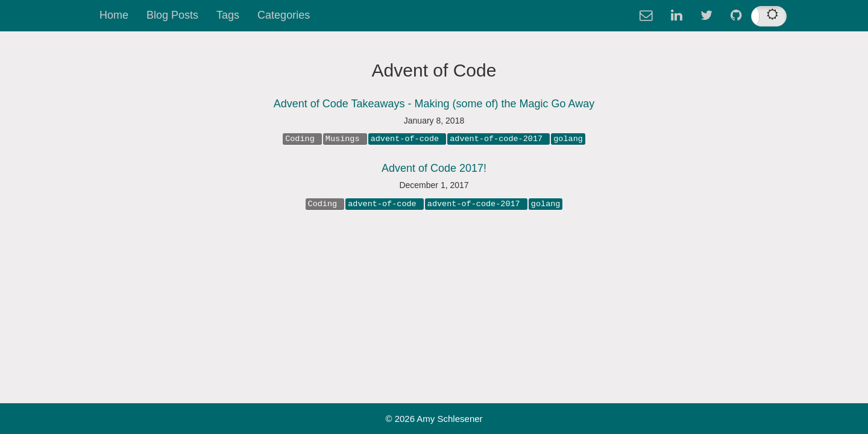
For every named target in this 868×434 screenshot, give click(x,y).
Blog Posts (172, 15)
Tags (228, 15)
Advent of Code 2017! (434, 168)
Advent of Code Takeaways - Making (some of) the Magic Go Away (434, 104)
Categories (284, 15)
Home (114, 15)
